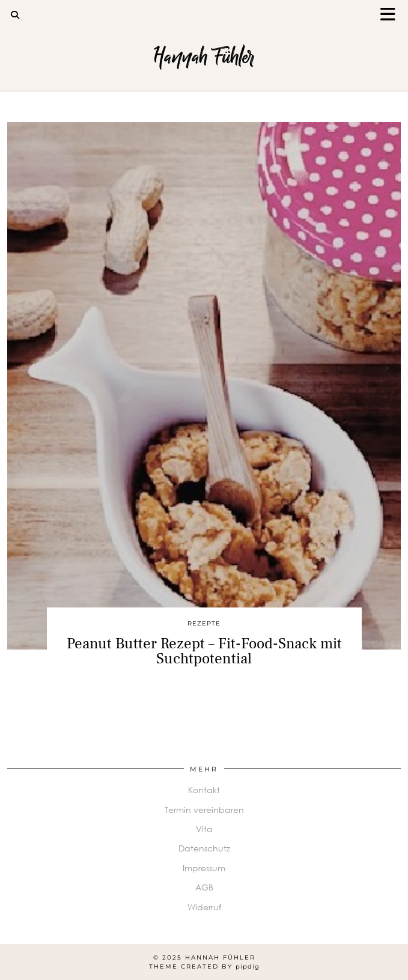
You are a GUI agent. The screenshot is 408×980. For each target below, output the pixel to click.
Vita (204, 829)
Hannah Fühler (204, 57)
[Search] (15, 15)
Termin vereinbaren (204, 810)
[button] (392, 15)
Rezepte (204, 623)
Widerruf (204, 907)
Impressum (204, 868)
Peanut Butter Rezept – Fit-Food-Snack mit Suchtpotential (204, 651)
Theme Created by (204, 966)
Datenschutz (204, 848)
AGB (204, 887)
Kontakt (204, 790)
